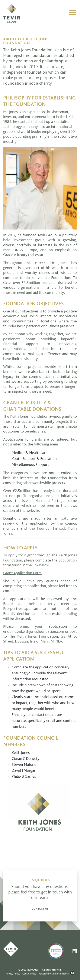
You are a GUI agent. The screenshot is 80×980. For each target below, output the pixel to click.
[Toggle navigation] (73, 12)
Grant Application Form (22, 573)
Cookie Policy (29, 974)
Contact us (40, 909)
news (73, 505)
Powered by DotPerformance (56, 974)
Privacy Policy (13, 974)
